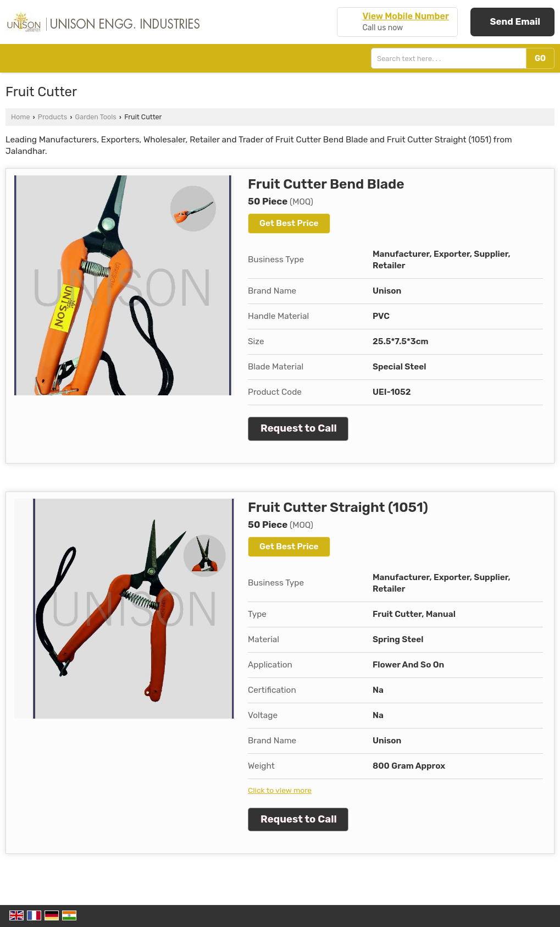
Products (52, 117)
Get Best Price (289, 223)
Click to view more (280, 790)
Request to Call (299, 428)
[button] (405, 16)
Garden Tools (96, 117)
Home (20, 117)
